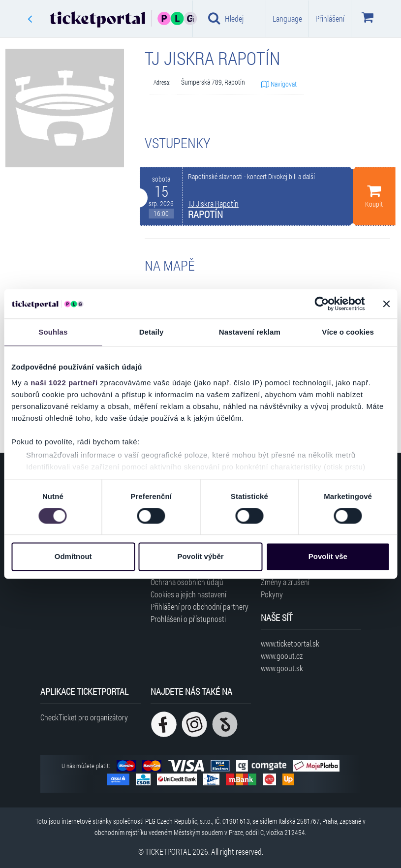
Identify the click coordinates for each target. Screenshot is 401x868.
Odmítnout (73, 557)
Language (287, 18)
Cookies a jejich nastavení (188, 594)
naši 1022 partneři (64, 383)
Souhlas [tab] (53, 332)
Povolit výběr (200, 557)
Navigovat (279, 84)
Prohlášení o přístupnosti (188, 619)
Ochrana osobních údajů (187, 582)
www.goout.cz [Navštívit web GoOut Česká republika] (282, 656)
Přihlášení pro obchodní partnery (200, 606)
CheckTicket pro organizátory (84, 717)
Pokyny (272, 594)
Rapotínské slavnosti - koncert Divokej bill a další (251, 177)
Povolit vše (328, 557)
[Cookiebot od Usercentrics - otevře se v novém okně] (322, 304)
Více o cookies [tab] (348, 332)
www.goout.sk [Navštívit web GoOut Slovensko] (282, 668)
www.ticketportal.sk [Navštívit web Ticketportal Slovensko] (290, 643)
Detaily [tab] (152, 332)
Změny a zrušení (285, 582)
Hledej (226, 18)
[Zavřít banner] (386, 304)
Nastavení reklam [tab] (250, 332)
